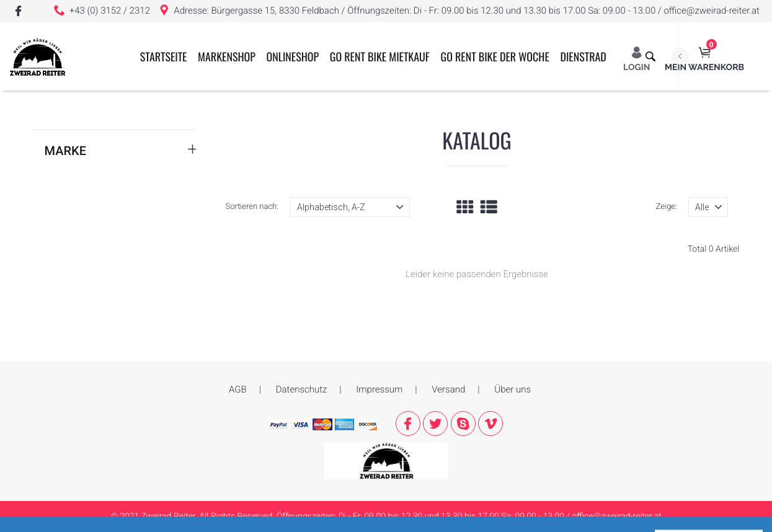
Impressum (379, 389)
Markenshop (241, 125)
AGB (238, 389)
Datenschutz (302, 389)
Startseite (177, 125)
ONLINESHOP (307, 125)
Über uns (512, 389)
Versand (448, 389)
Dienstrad (597, 125)
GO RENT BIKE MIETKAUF (393, 125)
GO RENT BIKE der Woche (509, 125)
